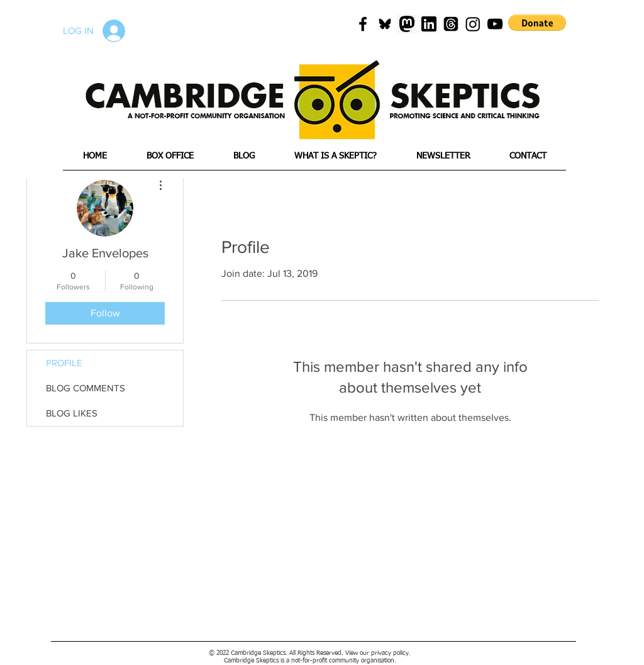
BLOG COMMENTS (86, 388)
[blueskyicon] (385, 24)
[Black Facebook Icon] (363, 24)
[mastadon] (407, 24)
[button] (537, 23)
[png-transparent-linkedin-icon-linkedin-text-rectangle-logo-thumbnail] (429, 24)
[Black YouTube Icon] (495, 24)
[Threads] (451, 24)
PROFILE (64, 363)
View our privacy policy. (378, 653)
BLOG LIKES (72, 413)
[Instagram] (473, 24)
